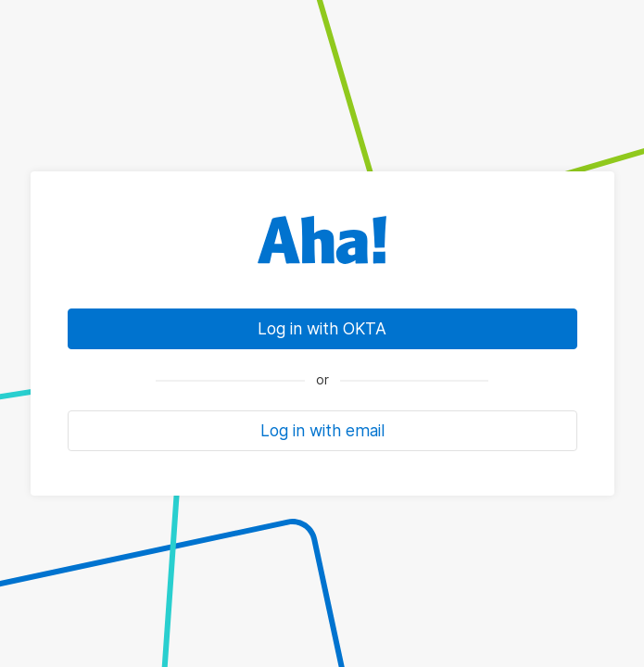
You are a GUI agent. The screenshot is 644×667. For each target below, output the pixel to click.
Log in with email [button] (322, 430)
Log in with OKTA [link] (322, 328)
